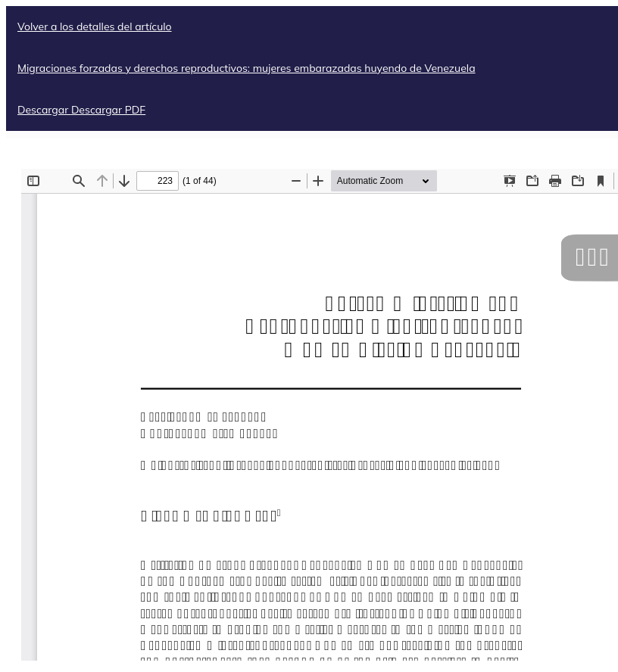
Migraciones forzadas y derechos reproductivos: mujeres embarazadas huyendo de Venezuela (247, 68)
